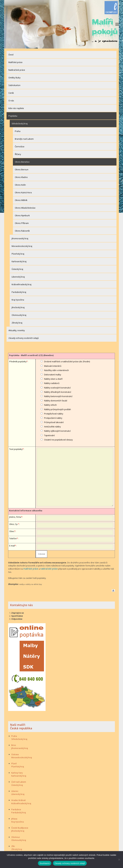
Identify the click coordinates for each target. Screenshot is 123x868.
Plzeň (14, 763)
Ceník (11, 93)
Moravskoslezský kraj (22, 246)
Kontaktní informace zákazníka (26, 511)
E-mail (12, 546)
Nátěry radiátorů (52, 383)
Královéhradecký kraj (22, 284)
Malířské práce (15, 62)
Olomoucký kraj (19, 315)
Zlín (13, 846)
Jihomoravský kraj (20, 238)
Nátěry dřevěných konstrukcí (58, 392)
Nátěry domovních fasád (56, 401)
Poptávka (13, 116)
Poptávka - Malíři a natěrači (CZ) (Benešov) (31, 355)
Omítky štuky (14, 78)
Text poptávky (16, 449)
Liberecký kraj (18, 277)
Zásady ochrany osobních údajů (24, 338)
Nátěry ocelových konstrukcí (57, 388)
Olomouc (16, 837)
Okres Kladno (21, 177)
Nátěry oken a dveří (53, 379)
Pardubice (16, 809)
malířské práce (30, 569)
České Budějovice (20, 828)
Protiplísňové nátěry (54, 414)
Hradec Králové (18, 800)
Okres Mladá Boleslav (25, 208)
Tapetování (49, 435)
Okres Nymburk (22, 215)
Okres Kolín (20, 185)
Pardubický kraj (19, 292)
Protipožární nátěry (53, 418)
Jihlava (14, 818)
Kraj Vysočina (18, 300)
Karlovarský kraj (19, 261)
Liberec (15, 791)
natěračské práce (48, 569)
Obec (12, 531)
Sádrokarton (14, 85)
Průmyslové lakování (54, 422)
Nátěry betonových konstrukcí (58, 396)
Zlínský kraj (17, 323)
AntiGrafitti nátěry (52, 427)
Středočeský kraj (20, 124)
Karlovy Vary (17, 772)
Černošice (20, 147)
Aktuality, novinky (17, 330)
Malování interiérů (53, 366)
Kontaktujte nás (21, 605)
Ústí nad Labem (19, 782)
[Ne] (119, 860)
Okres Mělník (21, 200)
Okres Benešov (22, 162)
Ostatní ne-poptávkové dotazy (58, 440)
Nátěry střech (50, 405)
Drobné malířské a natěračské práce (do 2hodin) (67, 361)
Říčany (18, 154)
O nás (11, 101)
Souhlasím (45, 863)
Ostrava (15, 754)
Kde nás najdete (16, 108)
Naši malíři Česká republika (21, 726)
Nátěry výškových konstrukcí (57, 431)
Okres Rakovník (22, 231)
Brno (14, 745)
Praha (18, 131)
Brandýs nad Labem (24, 139)
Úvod (11, 55)
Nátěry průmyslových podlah (58, 409)
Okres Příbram (22, 223)
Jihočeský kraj (18, 307)
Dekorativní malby (53, 375)
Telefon (13, 538)
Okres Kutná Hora (23, 192)
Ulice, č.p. (14, 524)
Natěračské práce (17, 70)
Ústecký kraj (17, 269)
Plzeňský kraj (18, 254)
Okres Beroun (22, 169)
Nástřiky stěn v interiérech (56, 370)
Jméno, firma (15, 517)
